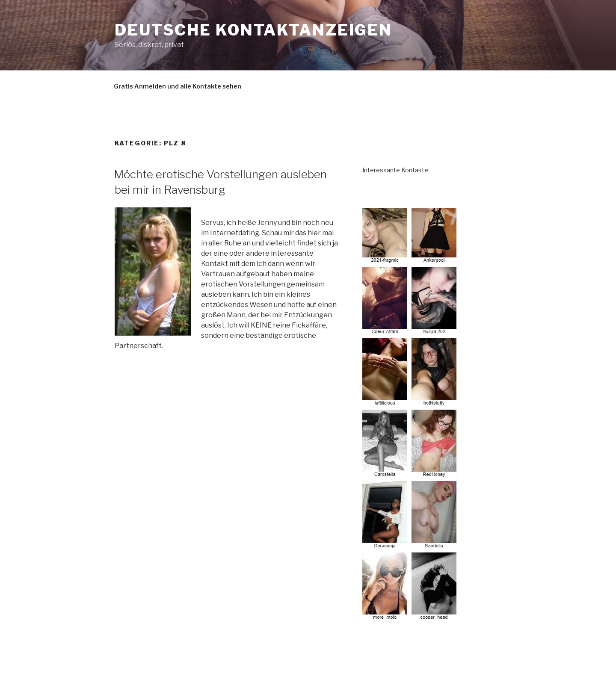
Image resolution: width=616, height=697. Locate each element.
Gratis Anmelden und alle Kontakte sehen (178, 86)
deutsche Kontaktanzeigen (253, 30)
